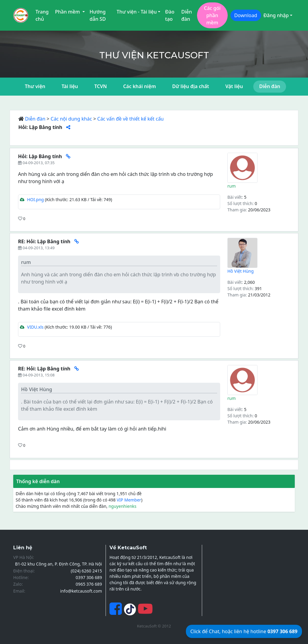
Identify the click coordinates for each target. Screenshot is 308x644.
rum (232, 186)
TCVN (100, 86)
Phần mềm (68, 12)
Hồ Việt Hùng (240, 271)
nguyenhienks (123, 506)
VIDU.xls (32, 327)
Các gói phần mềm (212, 15)
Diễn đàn (187, 15)
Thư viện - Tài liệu (137, 12)
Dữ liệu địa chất (191, 86)
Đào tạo (170, 15)
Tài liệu (70, 86)
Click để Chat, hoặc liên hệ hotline (244, 631)
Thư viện (35, 86)
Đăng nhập (276, 15)
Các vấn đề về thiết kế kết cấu (130, 119)
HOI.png (32, 199)
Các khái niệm (139, 86)
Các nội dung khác (71, 119)
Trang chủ (42, 15)
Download (246, 15)
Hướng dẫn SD (98, 15)
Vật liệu (234, 86)
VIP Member (129, 500)
